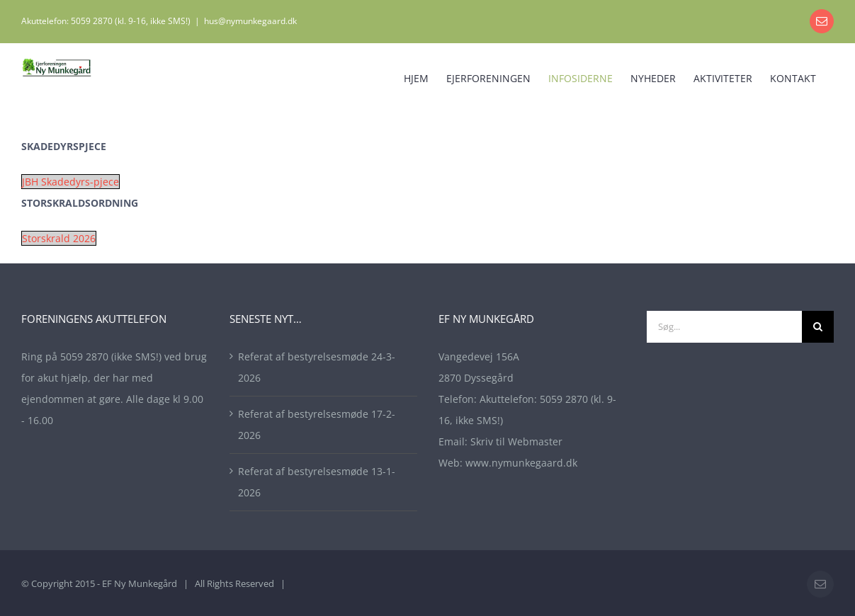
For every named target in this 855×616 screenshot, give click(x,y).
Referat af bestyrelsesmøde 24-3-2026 (317, 367)
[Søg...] (724, 327)
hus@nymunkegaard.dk (250, 21)
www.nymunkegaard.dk (521, 463)
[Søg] (818, 327)
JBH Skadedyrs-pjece (70, 182)
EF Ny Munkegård (140, 583)
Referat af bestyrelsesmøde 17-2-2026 (317, 424)
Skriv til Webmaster (516, 441)
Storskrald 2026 (59, 238)
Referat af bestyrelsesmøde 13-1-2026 (317, 482)
